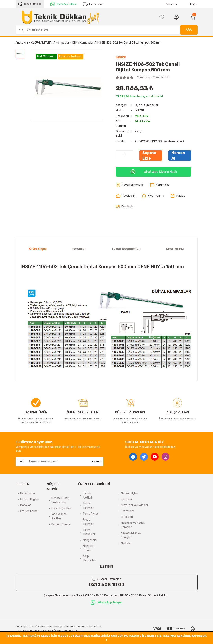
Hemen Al (178, 155)
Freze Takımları (89, 522)
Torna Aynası (91, 514)
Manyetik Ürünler (89, 548)
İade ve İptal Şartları (59, 516)
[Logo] (60, 17)
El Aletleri (127, 517)
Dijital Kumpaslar (147, 105)
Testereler (128, 511)
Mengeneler (90, 540)
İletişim (194, 4)
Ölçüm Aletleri (87, 496)
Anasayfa (171, 4)
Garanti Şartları (61, 508)
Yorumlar (79, 249)
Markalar (26, 505)
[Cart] (193, 17)
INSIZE (121, 57)
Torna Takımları (89, 506)
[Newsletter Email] (59, 462)
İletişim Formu (29, 511)
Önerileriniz (175, 249)
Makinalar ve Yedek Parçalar (133, 525)
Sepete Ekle (149, 155)
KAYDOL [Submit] (97, 461)
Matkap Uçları (129, 493)
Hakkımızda (27, 493)
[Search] (107, 30)
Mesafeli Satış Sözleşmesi (60, 500)
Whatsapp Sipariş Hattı (154, 172)
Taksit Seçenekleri (126, 249)
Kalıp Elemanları (89, 558)
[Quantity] (124, 155)
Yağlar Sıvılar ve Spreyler (131, 535)
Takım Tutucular (89, 532)
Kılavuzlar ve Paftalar (135, 505)
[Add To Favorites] (130, 185)
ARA (189, 30)
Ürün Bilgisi (38, 249)
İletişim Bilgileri (30, 499)
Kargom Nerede (61, 524)
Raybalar (127, 499)
